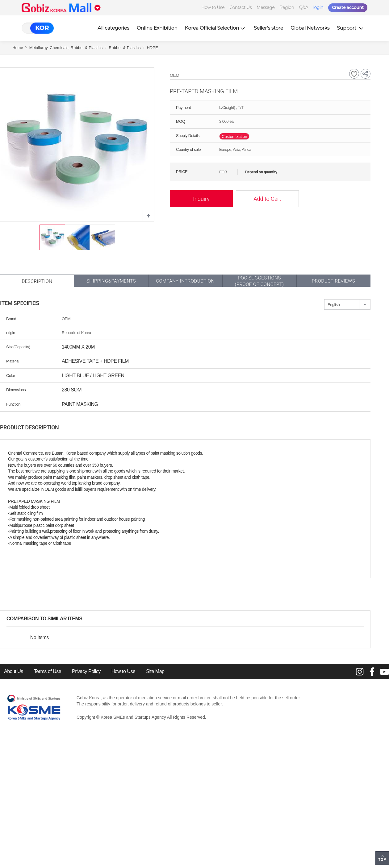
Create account (348, 7)
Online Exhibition (157, 28)
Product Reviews (333, 281)
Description (37, 281)
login (318, 7)
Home (18, 48)
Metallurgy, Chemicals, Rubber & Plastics (66, 48)
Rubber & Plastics (125, 48)
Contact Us (241, 7)
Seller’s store (268, 28)
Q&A (304, 7)
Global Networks (310, 28)
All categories (113, 28)
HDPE (152, 48)
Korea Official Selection (216, 28)
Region (287, 7)
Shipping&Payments (111, 281)
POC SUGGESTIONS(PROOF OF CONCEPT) (259, 281)
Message (266, 7)
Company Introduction (185, 281)
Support (351, 28)
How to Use (213, 7)
